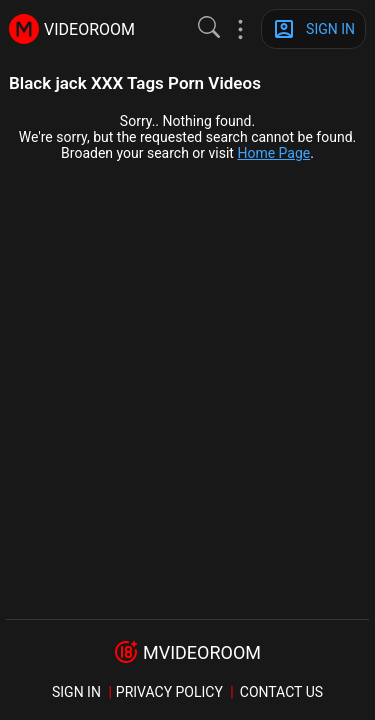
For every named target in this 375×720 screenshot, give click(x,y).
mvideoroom (202, 652)
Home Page (273, 153)
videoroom (89, 29)
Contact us (281, 692)
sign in (76, 692)
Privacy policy (169, 692)
